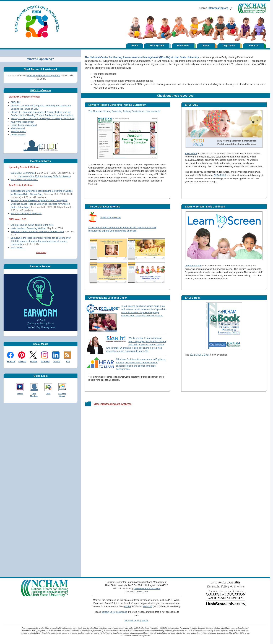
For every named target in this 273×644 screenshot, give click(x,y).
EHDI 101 (16, 102)
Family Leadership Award (24, 125)
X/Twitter (34, 362)
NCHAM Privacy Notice (136, 621)
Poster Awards (18, 135)
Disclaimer (41, 253)
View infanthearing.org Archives (112, 404)
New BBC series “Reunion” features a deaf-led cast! (37, 231)
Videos (20, 394)
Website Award (18, 131)
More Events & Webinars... (24, 179)
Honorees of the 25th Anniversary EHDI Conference (44, 176)
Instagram (45, 362)
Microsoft (148, 606)
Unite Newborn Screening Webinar (28, 228)
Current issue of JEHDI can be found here (32, 225)
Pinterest (22, 362)
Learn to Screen (193, 266)
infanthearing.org (214, 8)
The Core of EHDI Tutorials (104, 207)
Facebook (11, 362)
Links (48, 394)
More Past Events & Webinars (26, 213)
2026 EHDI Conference (23, 173)
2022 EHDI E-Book (199, 355)
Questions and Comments (147, 588)
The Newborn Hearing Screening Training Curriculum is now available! (124, 111)
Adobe (128, 606)
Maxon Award (18, 128)
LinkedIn (56, 362)
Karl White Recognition (22, 122)
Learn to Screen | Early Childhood (205, 207)
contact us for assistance (114, 612)
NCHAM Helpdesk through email (43, 76)
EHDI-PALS (192, 105)
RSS (68, 362)
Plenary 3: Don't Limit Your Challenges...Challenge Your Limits (43, 118)
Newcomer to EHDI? (110, 218)
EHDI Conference (41, 90)
